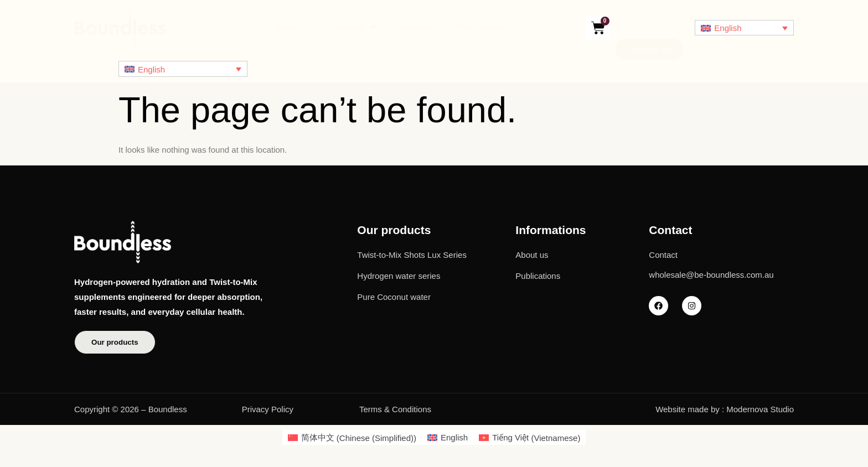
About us (417, 27)
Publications (482, 27)
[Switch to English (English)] (448, 439)
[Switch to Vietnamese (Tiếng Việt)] (529, 439)
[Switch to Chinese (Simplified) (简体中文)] (352, 439)
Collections (349, 28)
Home (287, 27)
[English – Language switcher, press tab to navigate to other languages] (744, 28)
